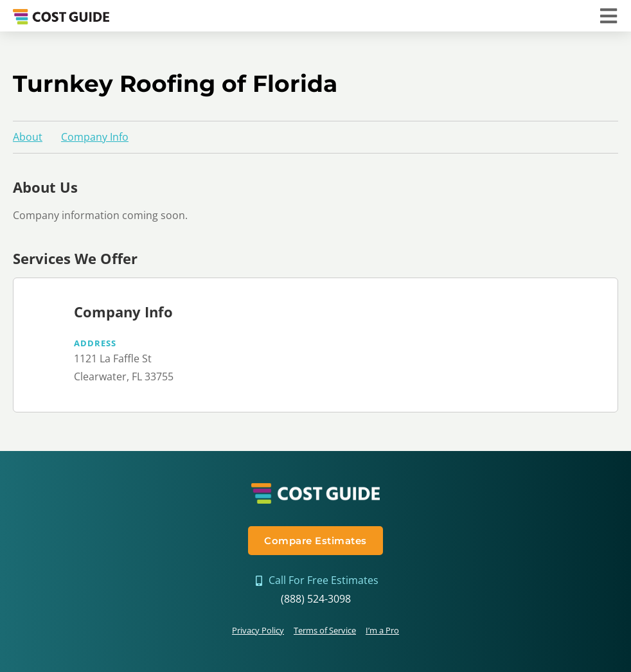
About (28, 137)
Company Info (95, 137)
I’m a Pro (382, 630)
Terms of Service (325, 630)
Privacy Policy (258, 630)
